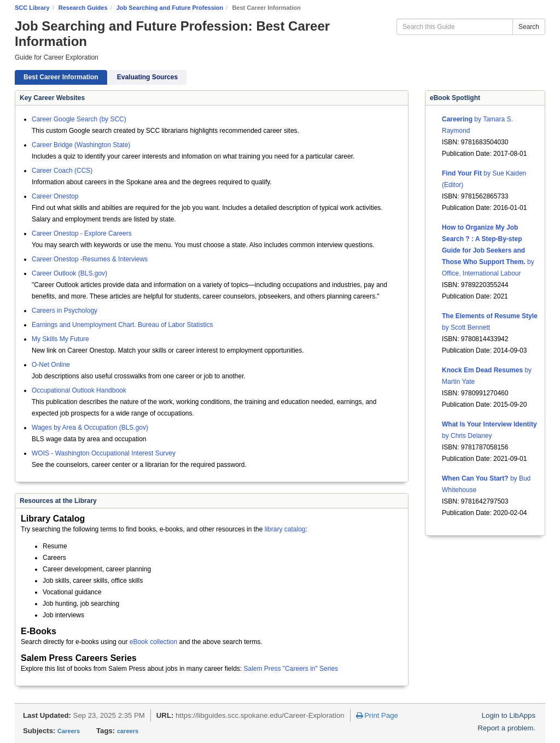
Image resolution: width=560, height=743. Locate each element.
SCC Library (32, 8)
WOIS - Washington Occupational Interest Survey (104, 453)
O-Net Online (51, 365)
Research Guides (83, 8)
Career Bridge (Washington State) (81, 145)
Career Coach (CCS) (62, 171)
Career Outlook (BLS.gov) (69, 273)
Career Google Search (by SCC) (79, 119)
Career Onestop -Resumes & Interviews (90, 259)
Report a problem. (506, 728)
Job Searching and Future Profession (170, 8)
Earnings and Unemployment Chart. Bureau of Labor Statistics (122, 325)
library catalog (285, 529)
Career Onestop (55, 196)
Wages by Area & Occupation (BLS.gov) (90, 428)
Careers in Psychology (65, 311)
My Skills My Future (60, 339)
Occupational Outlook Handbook (79, 390)
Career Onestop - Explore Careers (82, 233)
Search (529, 27)
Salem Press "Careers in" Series (291, 669)
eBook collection (153, 642)
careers (128, 731)
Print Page (377, 715)
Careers (69, 731)
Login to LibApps (509, 715)
